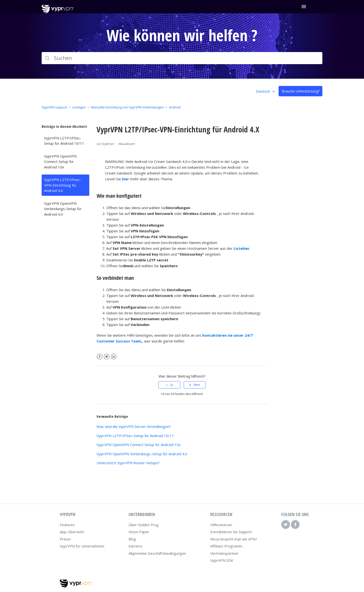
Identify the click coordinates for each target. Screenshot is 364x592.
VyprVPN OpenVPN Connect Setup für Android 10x (60, 162)
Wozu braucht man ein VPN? (234, 539)
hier (125, 179)
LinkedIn (114, 357)
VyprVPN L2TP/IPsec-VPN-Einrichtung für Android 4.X (63, 185)
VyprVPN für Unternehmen (82, 546)
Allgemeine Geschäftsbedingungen (157, 553)
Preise (65, 539)
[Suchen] (182, 58)
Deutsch (263, 91)
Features (67, 525)
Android (175, 107)
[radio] (169, 385)
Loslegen (79, 107)
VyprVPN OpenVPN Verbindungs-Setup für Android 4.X (63, 209)
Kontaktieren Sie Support (231, 532)
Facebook (100, 357)
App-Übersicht (72, 532)
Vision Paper (139, 532)
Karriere (135, 546)
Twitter (107, 357)
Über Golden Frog (144, 525)
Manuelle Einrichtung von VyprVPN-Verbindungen (127, 107)
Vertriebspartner (224, 553)
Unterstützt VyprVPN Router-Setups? (128, 463)
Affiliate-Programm (226, 546)
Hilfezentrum (221, 525)
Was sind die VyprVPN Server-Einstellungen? (134, 426)
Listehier (242, 248)
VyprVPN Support (54, 107)
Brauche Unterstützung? (301, 91)
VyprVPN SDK (222, 560)
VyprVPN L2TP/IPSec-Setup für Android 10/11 (64, 141)
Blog (132, 539)
